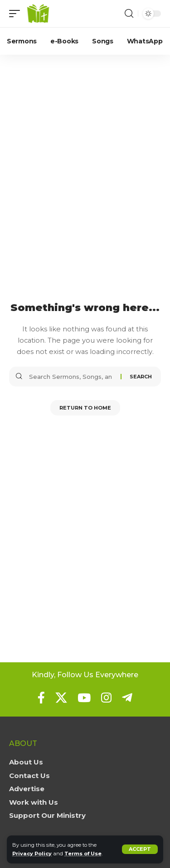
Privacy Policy (32, 854)
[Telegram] (127, 698)
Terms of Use (83, 854)
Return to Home (85, 408)
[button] (140, 849)
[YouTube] (84, 698)
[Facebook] (41, 698)
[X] (61, 698)
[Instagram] (106, 698)
